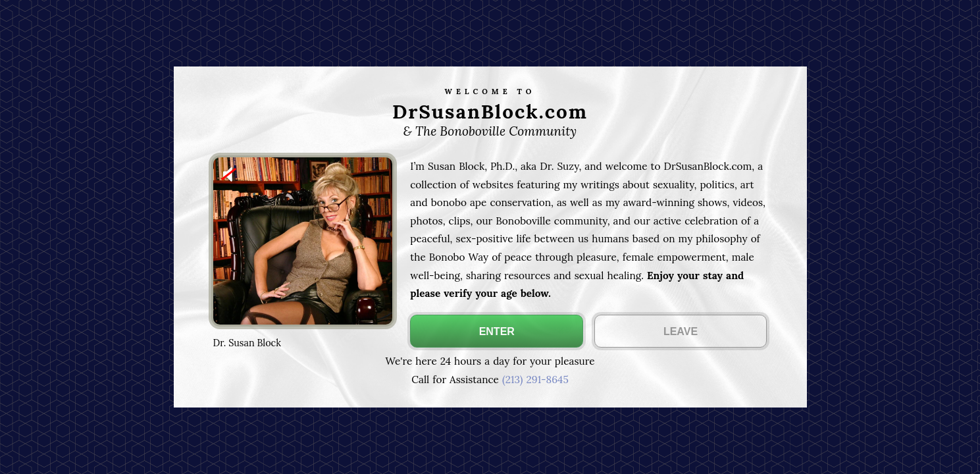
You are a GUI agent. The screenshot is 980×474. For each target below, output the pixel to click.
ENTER (497, 331)
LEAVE (681, 331)
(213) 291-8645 (535, 380)
